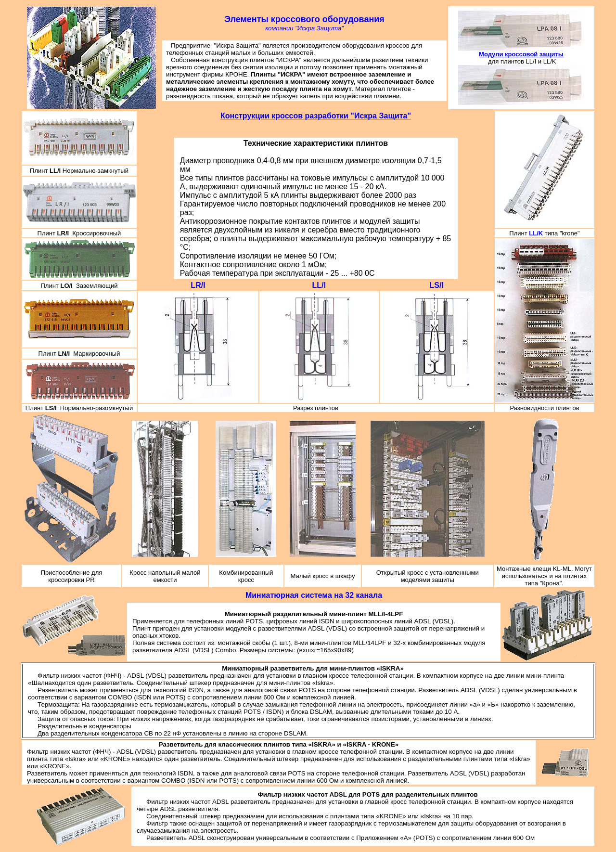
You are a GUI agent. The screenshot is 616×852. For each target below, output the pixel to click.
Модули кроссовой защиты (521, 54)
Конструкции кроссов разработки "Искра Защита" (316, 116)
